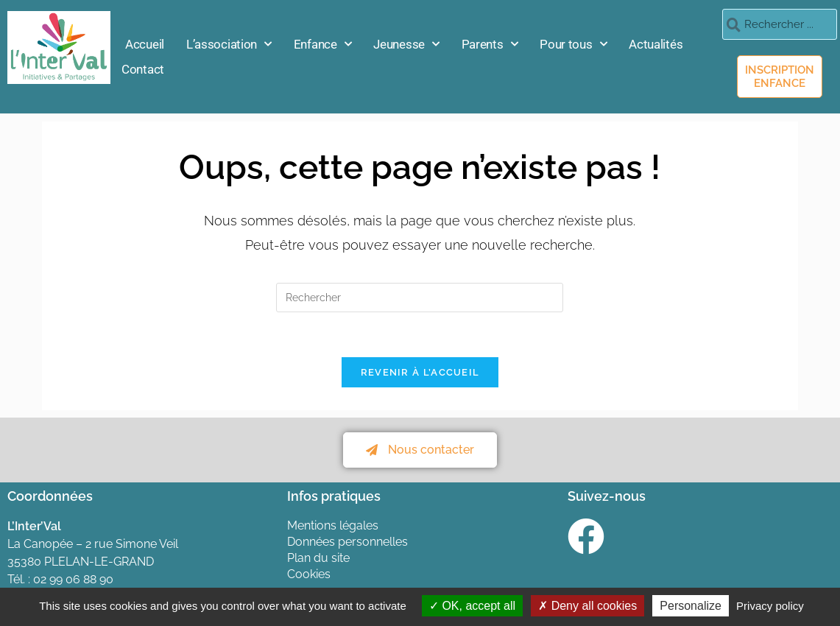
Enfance (323, 44)
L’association (229, 44)
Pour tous (573, 44)
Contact (143, 69)
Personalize (691, 606)
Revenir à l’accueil (420, 372)
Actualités (656, 44)
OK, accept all (472, 606)
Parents (490, 44)
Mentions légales (333, 525)
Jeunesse (406, 44)
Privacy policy (770, 606)
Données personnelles (347, 542)
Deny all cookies (587, 606)
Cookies (309, 574)
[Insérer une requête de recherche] (420, 298)
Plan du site (318, 558)
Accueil (145, 44)
